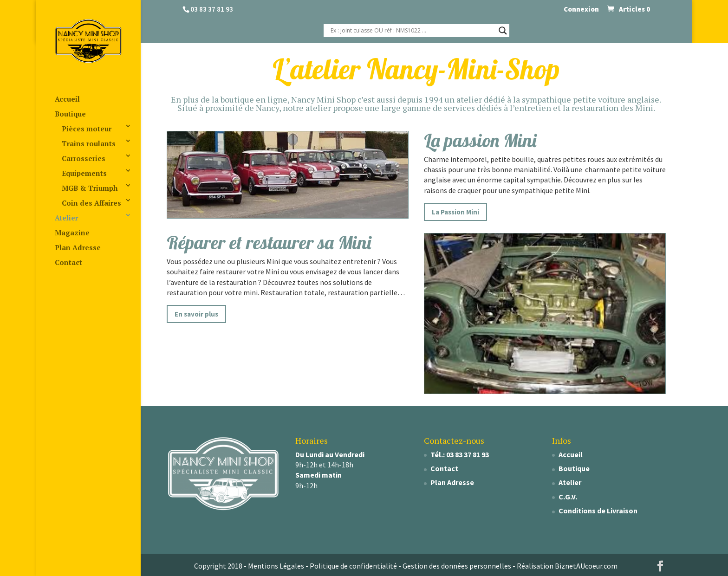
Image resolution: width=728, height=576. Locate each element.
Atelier (66, 218)
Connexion (581, 10)
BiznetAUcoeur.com (586, 566)
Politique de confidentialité (353, 566)
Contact (68, 262)
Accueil (67, 99)
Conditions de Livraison (598, 511)
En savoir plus (196, 314)
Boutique (70, 114)
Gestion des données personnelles (457, 566)
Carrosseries (84, 158)
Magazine (72, 233)
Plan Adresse (78, 247)
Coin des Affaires (91, 203)
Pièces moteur (87, 129)
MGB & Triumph (90, 188)
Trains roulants (89, 143)
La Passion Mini (455, 212)
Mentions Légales (276, 566)
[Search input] (412, 31)
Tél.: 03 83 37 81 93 (460, 454)
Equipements (84, 173)
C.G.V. (568, 497)
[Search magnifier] (503, 31)
